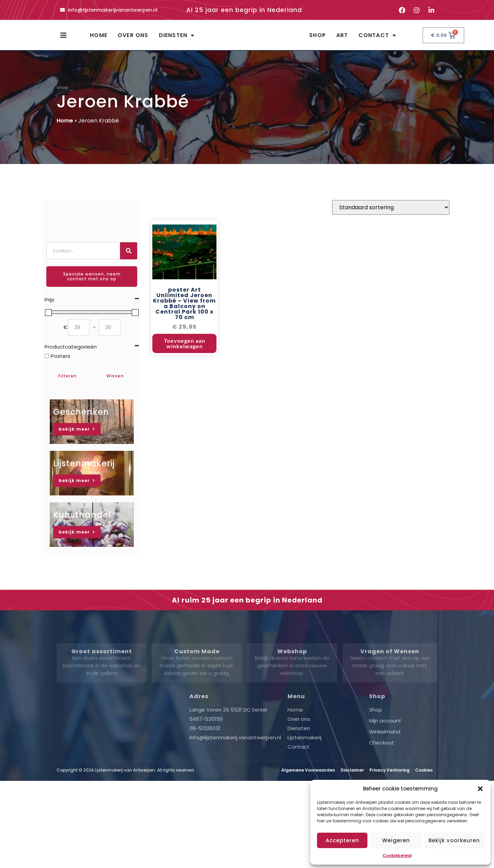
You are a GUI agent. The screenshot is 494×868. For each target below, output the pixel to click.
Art (342, 38)
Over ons (133, 38)
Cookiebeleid (397, 855)
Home (99, 38)
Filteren (68, 382)
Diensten (177, 38)
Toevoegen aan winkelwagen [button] (185, 351)
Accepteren (342, 840)
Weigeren (396, 840)
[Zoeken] (129, 257)
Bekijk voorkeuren (454, 840)
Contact (378, 38)
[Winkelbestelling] (391, 216)
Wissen (115, 382)
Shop (317, 38)
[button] (480, 789)
